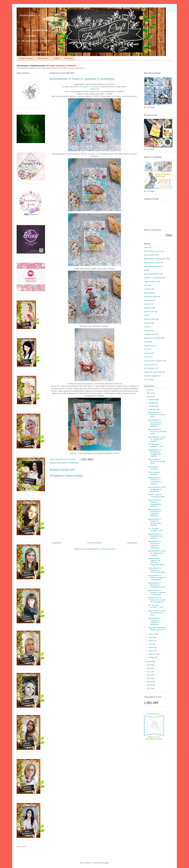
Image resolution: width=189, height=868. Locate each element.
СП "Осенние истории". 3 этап (156, 445)
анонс (146, 247)
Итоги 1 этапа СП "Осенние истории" (157, 496)
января (152, 657)
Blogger (106, 863)
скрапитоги (148, 346)
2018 (149, 668)
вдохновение (149, 255)
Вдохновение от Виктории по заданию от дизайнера (155, 544)
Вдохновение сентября (153, 468)
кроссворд (148, 293)
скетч (146, 342)
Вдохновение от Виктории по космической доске (157, 585)
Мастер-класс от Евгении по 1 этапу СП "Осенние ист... (157, 600)
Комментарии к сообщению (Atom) (101, 549)
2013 (149, 685)
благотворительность (152, 251)
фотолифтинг (149, 368)
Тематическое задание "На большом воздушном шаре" (156, 562)
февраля (153, 654)
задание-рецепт (150, 281)
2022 (149, 393)
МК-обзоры (68, 58)
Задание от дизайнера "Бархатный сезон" (157, 629)
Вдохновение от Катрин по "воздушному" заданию (155, 522)
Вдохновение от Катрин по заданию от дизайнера (157, 592)
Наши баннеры (43, 58)
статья (147, 357)
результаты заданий (152, 338)
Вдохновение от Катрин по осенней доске (157, 461)
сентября (153, 410)
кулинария (148, 300)
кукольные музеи (151, 296)
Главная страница (26, 58)
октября (152, 406)
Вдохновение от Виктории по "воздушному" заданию (155, 453)
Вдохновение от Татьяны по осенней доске (157, 431)
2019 (149, 665)
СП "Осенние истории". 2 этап (156, 530)
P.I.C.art (147, 380)
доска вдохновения (152, 274)
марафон (148, 308)
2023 (149, 390)
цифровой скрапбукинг (153, 372)
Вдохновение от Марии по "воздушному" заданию (155, 503)
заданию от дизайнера (91, 87)
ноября (152, 403)
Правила (56, 58)
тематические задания (153, 361)
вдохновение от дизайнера (67, 463)
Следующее (56, 543)
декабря (152, 400)
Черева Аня (95, 89)
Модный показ (150, 319)
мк (145, 315)
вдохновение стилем (152, 263)
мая (151, 644)
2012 (149, 688)
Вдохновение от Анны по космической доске (157, 613)
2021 (149, 396)
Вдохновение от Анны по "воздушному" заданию (157, 439)
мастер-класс (149, 312)
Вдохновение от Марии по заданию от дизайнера (157, 578)
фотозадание (149, 365)
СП (145, 349)
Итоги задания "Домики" (154, 473)
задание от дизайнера (153, 278)
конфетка (148, 289)
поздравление (150, 334)
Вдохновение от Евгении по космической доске (157, 570)
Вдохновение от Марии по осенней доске (157, 415)
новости (147, 323)
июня (151, 641)
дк (145, 270)
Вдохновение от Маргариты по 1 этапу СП (156, 536)
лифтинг (147, 304)
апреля (152, 647)
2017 (149, 672)
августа (152, 634)
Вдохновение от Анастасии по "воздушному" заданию (155, 423)
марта (151, 651)
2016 (149, 675)
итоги (146, 285)
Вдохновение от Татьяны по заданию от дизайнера (155, 621)
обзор (146, 327)
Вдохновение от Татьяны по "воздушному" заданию (155, 481)
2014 (149, 682)
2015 (149, 678)
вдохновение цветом (152, 266)
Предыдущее (132, 543)
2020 (149, 662)
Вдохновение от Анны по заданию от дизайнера (157, 489)
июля (151, 637)
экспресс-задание (151, 376)
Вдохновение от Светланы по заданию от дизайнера (155, 513)
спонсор (147, 353)
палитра (147, 330)
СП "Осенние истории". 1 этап (156, 606)
